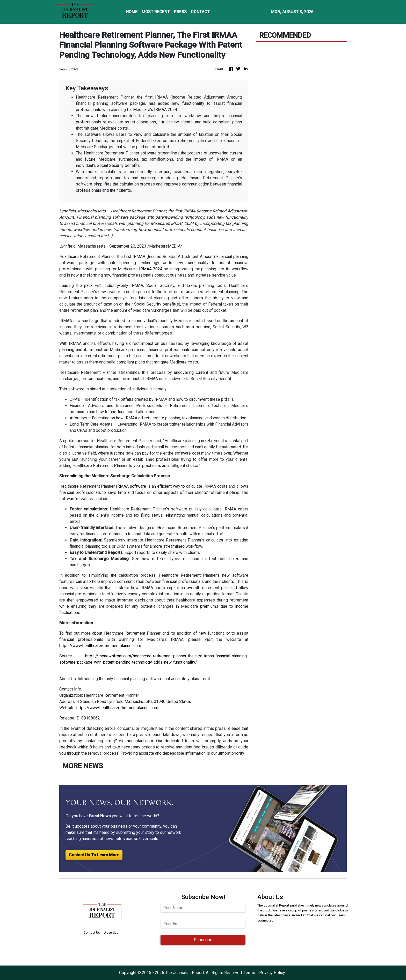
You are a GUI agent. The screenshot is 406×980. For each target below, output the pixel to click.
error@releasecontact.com (129, 741)
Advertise (111, 933)
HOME (132, 12)
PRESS (180, 12)
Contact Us (92, 933)
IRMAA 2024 (151, 269)
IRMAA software (131, 486)
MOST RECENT (156, 12)
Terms (249, 973)
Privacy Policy (272, 973)
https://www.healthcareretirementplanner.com (100, 646)
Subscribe (203, 940)
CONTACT (200, 12)
